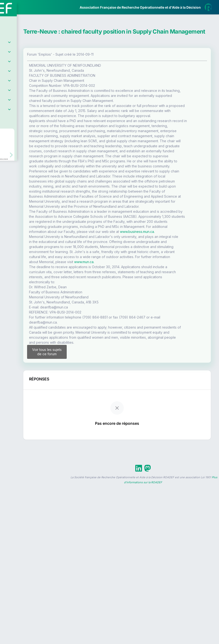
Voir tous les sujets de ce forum (88, 548)
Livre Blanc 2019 (24, 177)
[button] (7, 142)
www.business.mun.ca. (185, 365)
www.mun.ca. (132, 421)
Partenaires (20, 110)
